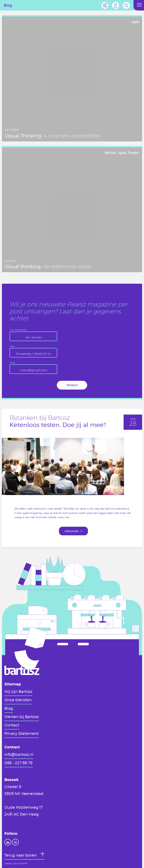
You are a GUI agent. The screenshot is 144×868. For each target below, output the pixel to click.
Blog (9, 708)
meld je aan (72, 531)
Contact (12, 725)
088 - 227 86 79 (18, 763)
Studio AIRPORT (21, 864)
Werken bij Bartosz (22, 717)
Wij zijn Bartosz (18, 691)
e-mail (12, 363)
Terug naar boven (21, 855)
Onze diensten (18, 700)
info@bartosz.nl (19, 754)
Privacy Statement (21, 733)
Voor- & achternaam (18, 330)
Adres (12, 346)
